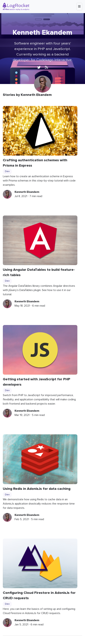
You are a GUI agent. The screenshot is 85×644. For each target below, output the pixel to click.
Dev (7, 171)
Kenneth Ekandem (27, 192)
